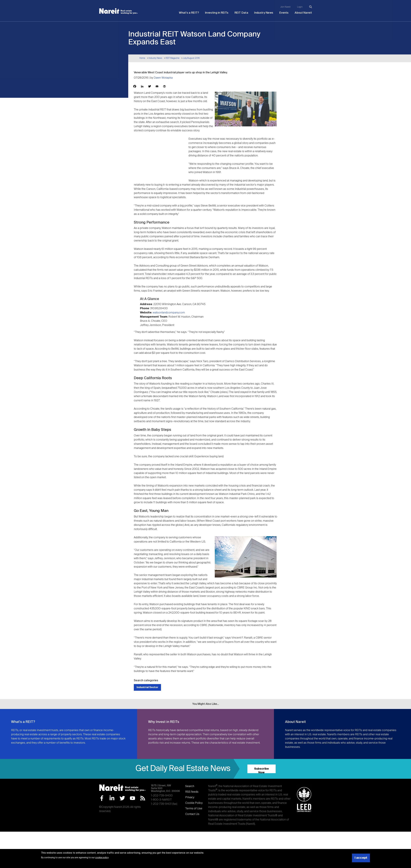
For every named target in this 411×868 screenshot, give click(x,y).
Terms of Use (194, 809)
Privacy (190, 797)
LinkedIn (112, 798)
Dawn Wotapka (163, 78)
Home (142, 58)
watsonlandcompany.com (169, 313)
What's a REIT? (189, 13)
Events (284, 13)
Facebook (102, 798)
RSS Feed (143, 798)
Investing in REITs (217, 13)
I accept (361, 858)
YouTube (132, 798)
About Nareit (303, 13)
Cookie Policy (194, 803)
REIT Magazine (173, 58)
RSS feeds (192, 792)
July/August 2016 (191, 58)
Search (190, 786)
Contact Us (192, 814)
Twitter (122, 798)
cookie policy (102, 858)
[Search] (311, 7)
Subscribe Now (262, 770)
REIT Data (241, 13)
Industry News (264, 13)
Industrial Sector (147, 687)
